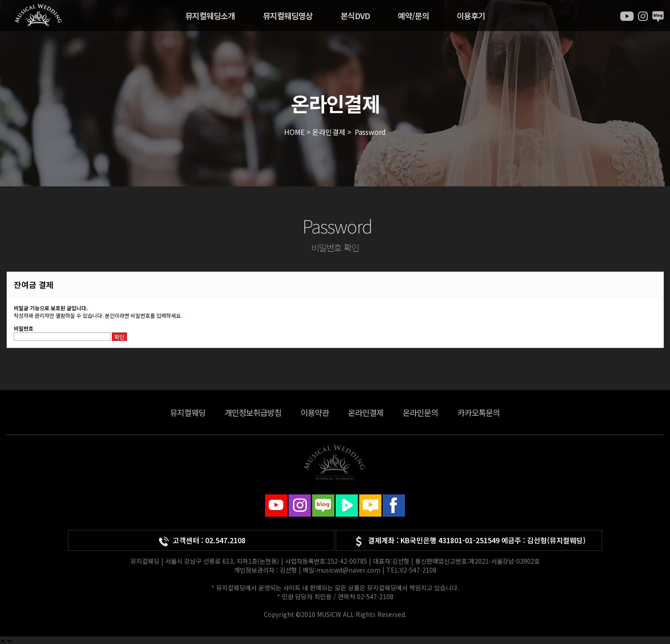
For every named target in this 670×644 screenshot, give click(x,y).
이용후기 (471, 16)
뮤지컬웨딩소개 (210, 16)
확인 (119, 337)
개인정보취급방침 (253, 412)
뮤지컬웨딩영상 (288, 16)
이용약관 (315, 412)
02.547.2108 (225, 540)
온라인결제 (366, 412)
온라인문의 (420, 412)
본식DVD (355, 16)
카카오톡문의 (479, 412)
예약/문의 (413, 16)
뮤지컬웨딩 (188, 412)
